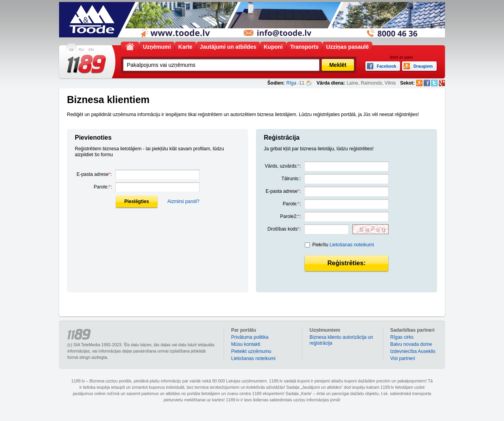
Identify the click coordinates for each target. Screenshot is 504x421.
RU (81, 50)
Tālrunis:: (291, 179)
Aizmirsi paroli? (183, 201)
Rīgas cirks (402, 337)
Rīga (291, 83)
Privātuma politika (250, 337)
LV (71, 50)
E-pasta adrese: (94, 174)
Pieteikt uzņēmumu (251, 351)
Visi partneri (403, 358)
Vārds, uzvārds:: (283, 166)
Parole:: (103, 187)
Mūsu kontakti (246, 344)
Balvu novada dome (411, 344)
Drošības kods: (284, 229)
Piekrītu (343, 245)
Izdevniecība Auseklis (413, 351)
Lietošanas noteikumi (352, 245)
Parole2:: (290, 216)
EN (91, 50)
